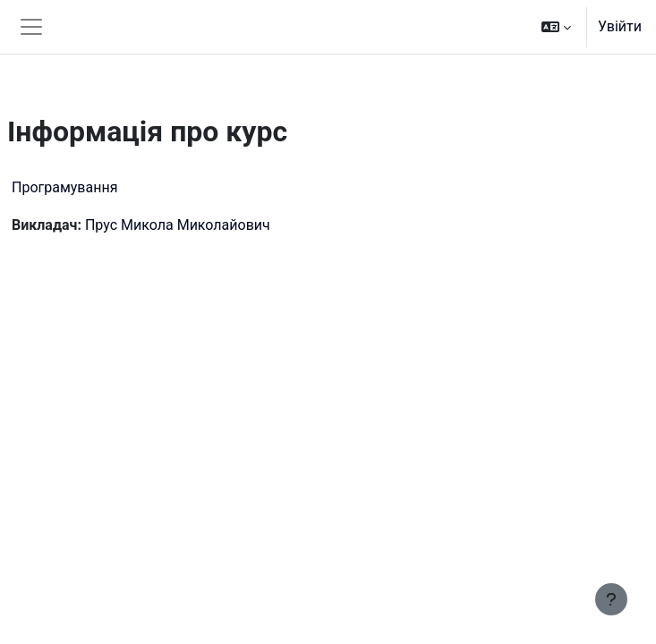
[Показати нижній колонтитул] (611, 599)
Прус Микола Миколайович (178, 225)
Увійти (620, 26)
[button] (556, 27)
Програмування (64, 187)
